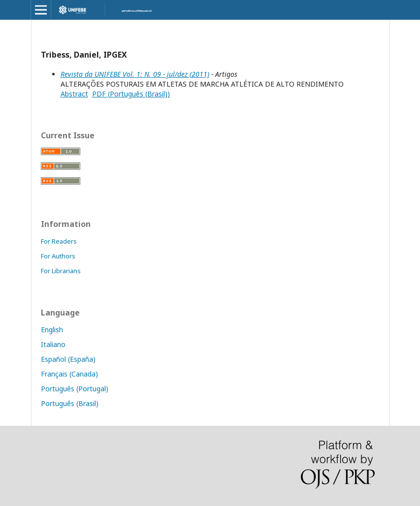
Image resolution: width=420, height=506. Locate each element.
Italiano (53, 344)
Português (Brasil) (70, 403)
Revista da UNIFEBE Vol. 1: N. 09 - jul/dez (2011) (135, 74)
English (52, 330)
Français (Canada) (69, 374)
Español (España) (68, 359)
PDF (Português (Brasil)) (131, 94)
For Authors (58, 256)
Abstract (74, 94)
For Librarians (61, 271)
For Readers (59, 241)
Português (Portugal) (75, 389)
